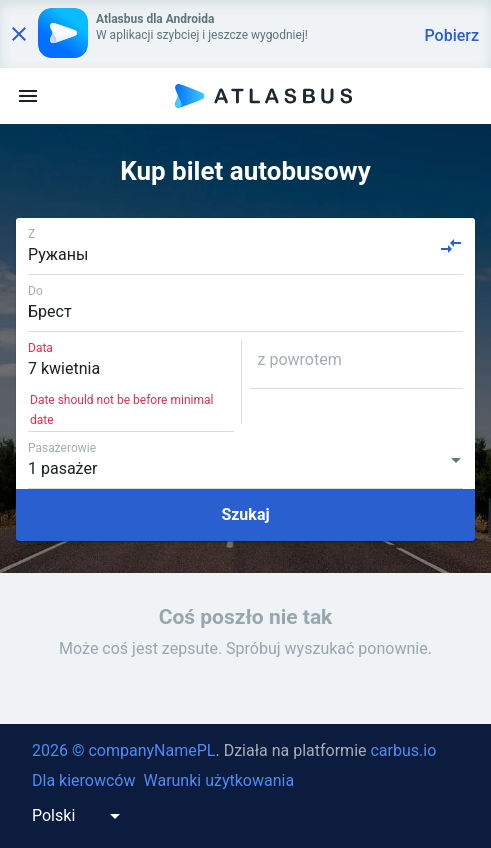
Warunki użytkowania (218, 780)
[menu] (28, 96)
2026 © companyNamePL (123, 750)
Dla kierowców (83, 780)
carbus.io (403, 750)
